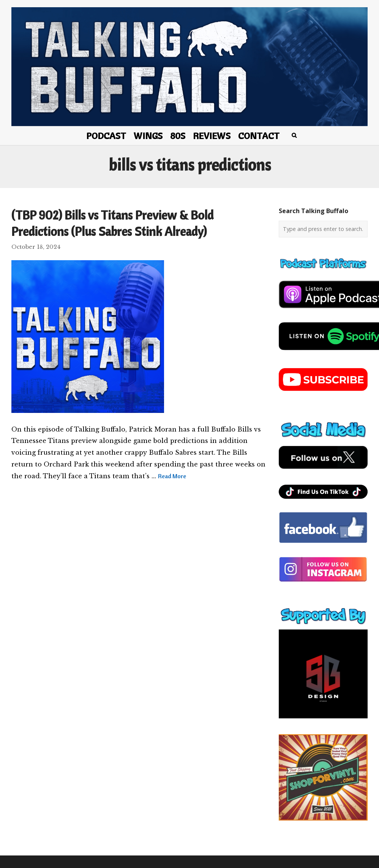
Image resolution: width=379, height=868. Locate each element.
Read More (172, 476)
